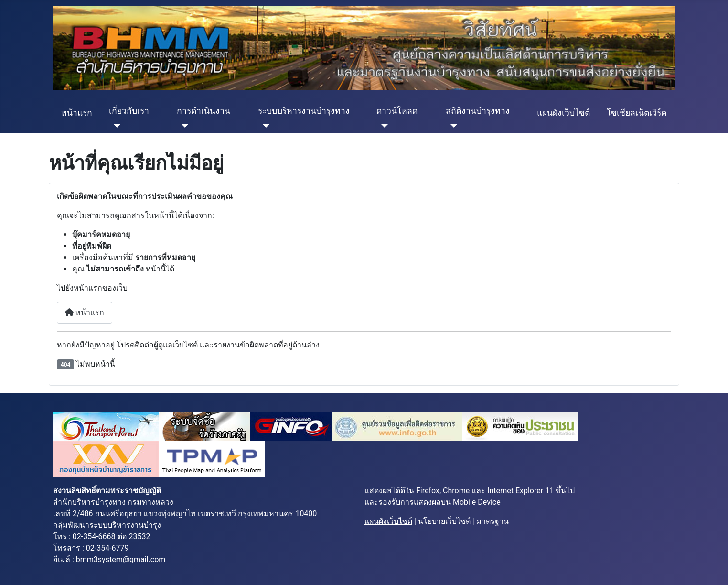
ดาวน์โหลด (397, 111)
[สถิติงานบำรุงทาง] (452, 126)
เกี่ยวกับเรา (129, 111)
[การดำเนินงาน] (183, 126)
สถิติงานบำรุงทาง (478, 111)
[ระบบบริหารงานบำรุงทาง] (264, 126)
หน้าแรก (77, 113)
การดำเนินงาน (203, 111)
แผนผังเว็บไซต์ (563, 113)
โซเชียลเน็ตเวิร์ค (637, 113)
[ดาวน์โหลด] (382, 126)
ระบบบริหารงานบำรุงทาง (304, 111)
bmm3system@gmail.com (121, 559)
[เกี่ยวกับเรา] (115, 126)
